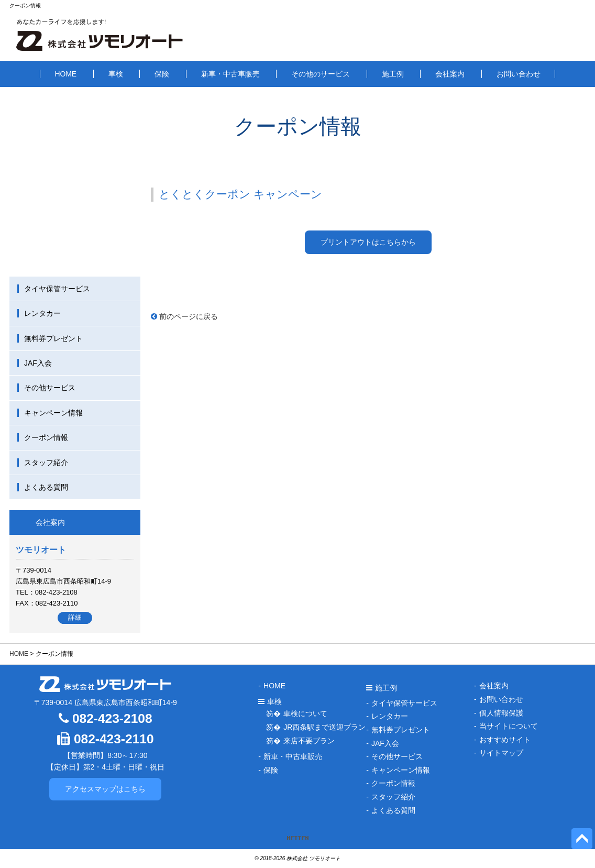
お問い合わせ (519, 74)
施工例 (393, 74)
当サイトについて (509, 726)
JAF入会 (38, 363)
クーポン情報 (46, 437)
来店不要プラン (309, 741)
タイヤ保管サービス (57, 289)
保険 (162, 74)
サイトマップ (501, 753)
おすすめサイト (505, 740)
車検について (305, 713)
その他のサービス (321, 74)
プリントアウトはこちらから (368, 242)
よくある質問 (46, 487)
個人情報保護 (501, 713)
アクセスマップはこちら (105, 789)
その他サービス (50, 388)
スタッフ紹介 (46, 463)
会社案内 (450, 74)
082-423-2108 (105, 718)
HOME (65, 74)
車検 (116, 74)
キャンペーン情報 (53, 413)
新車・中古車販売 (230, 74)
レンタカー (42, 313)
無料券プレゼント (53, 338)
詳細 (75, 617)
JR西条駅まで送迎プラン (324, 727)
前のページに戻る (184, 316)
